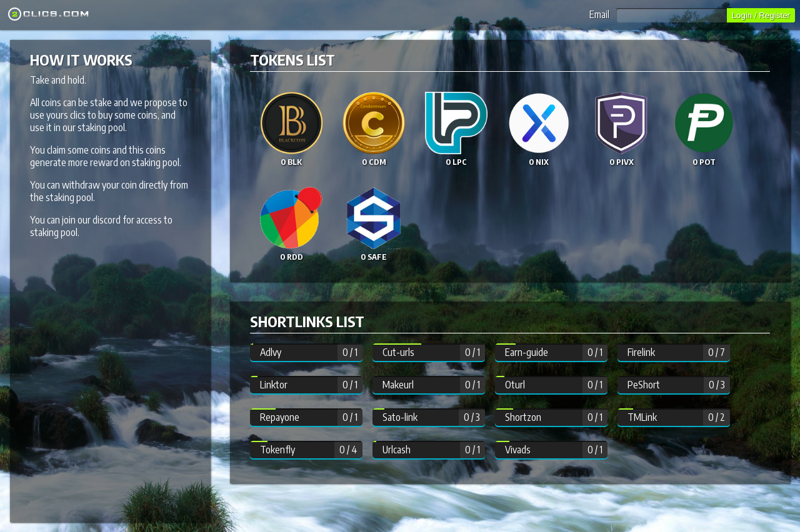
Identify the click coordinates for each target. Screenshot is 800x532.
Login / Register (761, 15)
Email (658, 14)
